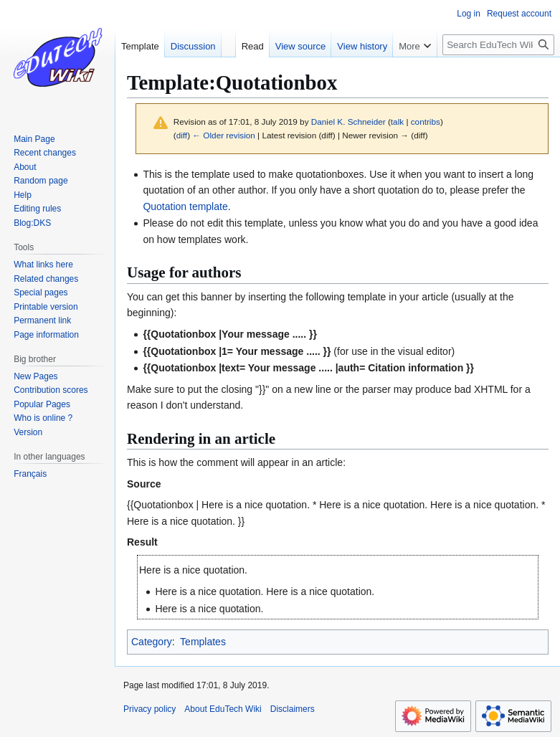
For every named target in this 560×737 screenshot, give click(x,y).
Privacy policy (150, 709)
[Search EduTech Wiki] (498, 45)
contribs (426, 122)
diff (182, 135)
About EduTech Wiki (223, 709)
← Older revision (224, 135)
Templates (203, 642)
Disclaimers (293, 709)
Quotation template (185, 206)
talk (397, 122)
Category (152, 642)
